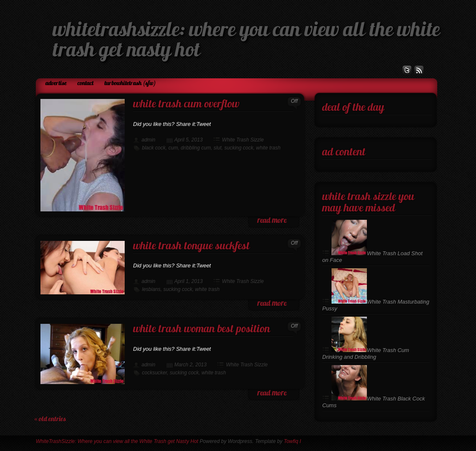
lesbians (151, 289)
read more (272, 221)
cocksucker (154, 373)
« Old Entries (50, 419)
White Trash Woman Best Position (202, 330)
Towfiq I (293, 441)
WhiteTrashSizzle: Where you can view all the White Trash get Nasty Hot (117, 441)
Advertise (56, 84)
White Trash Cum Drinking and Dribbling (366, 354)
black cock (154, 148)
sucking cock (239, 148)
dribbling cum (196, 148)
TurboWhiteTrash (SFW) (130, 84)
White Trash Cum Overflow (186, 105)
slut (218, 148)
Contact (86, 84)
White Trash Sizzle (243, 140)
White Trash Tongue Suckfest (191, 247)
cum (173, 148)
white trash (268, 148)
